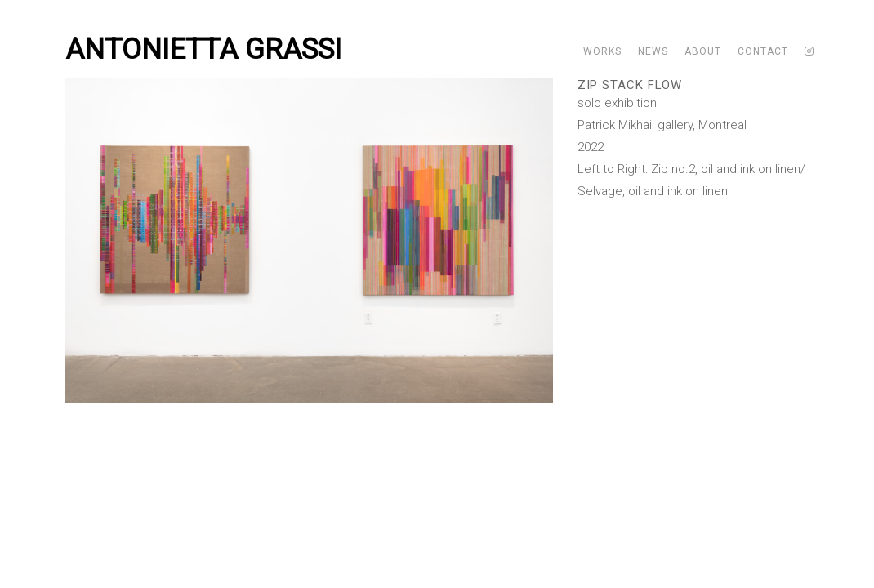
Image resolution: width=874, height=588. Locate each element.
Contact (763, 51)
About (703, 51)
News (653, 51)
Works (602, 51)
